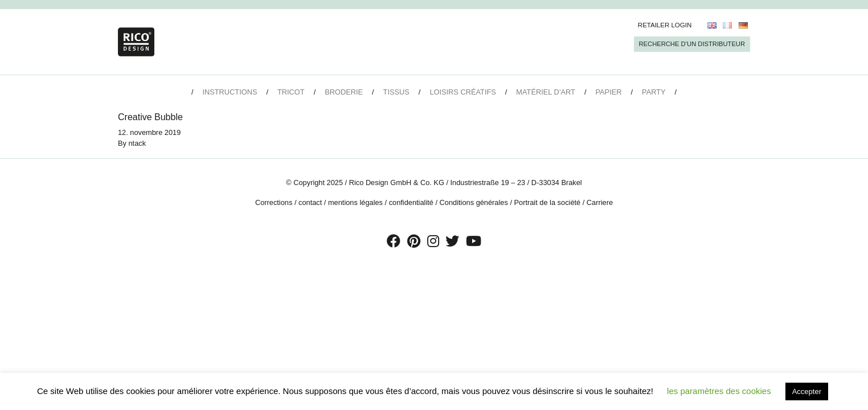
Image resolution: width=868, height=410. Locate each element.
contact (310, 202)
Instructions (230, 92)
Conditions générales (474, 202)
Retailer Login (665, 25)
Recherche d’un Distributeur (692, 44)
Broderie (344, 92)
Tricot (291, 92)
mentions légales (355, 202)
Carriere (600, 202)
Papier (609, 92)
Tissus (396, 92)
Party (654, 92)
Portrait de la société (548, 202)
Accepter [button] (807, 391)
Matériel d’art (546, 92)
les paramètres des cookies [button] (719, 391)
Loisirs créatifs (462, 92)
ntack (138, 143)
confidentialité (411, 202)
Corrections (274, 202)
